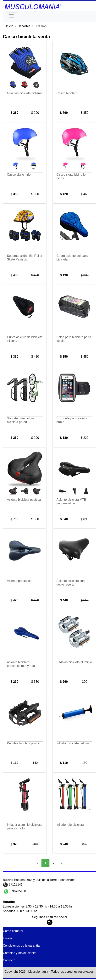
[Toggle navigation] (11, 16)
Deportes (24, 26)
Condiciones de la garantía (21, 946)
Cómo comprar (13, 931)
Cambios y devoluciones (20, 953)
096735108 (18, 891)
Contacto (9, 960)
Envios (8, 938)
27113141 (15, 884)
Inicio (10, 26)
